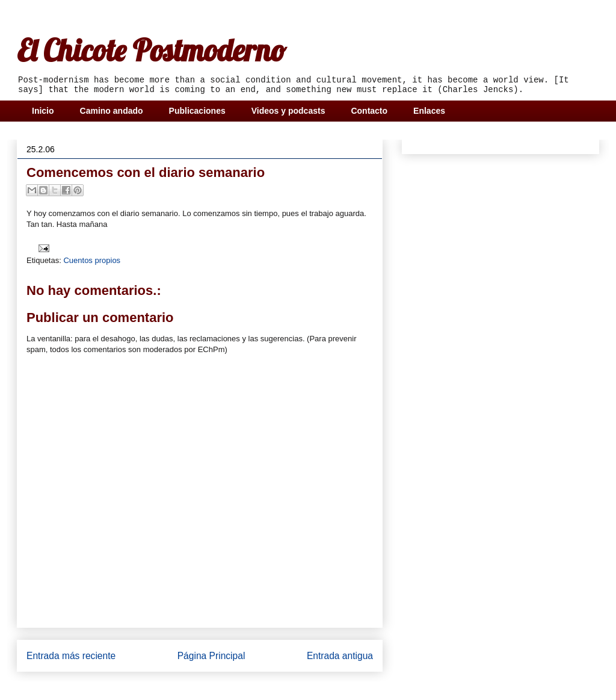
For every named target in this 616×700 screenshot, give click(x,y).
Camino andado (112, 111)
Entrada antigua (340, 656)
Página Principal (211, 656)
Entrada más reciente (71, 656)
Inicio (43, 111)
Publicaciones (197, 111)
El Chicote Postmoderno (151, 50)
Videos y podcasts (288, 111)
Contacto (369, 111)
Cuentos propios (92, 260)
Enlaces (429, 111)
